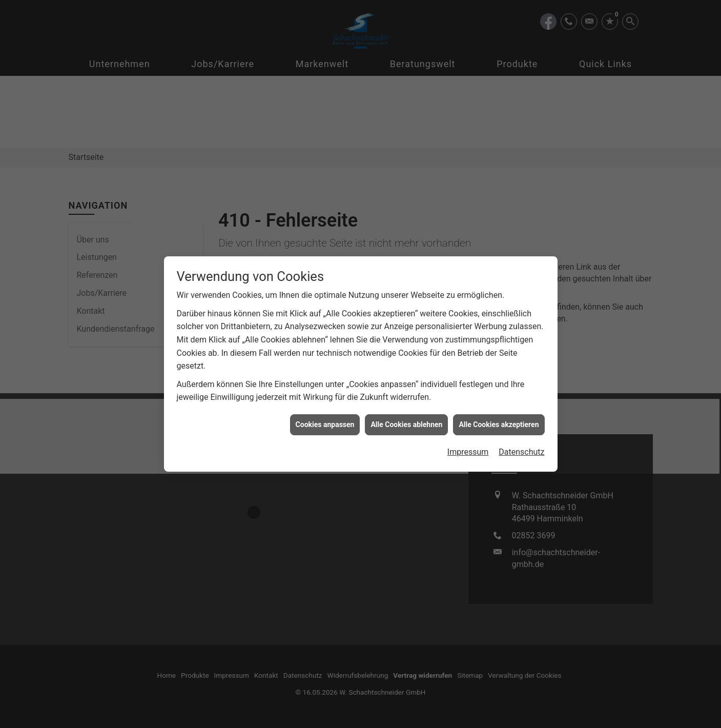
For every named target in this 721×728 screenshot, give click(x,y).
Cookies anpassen (325, 407)
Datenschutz (521, 434)
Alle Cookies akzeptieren (499, 407)
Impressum (468, 434)
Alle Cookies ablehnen (406, 407)
